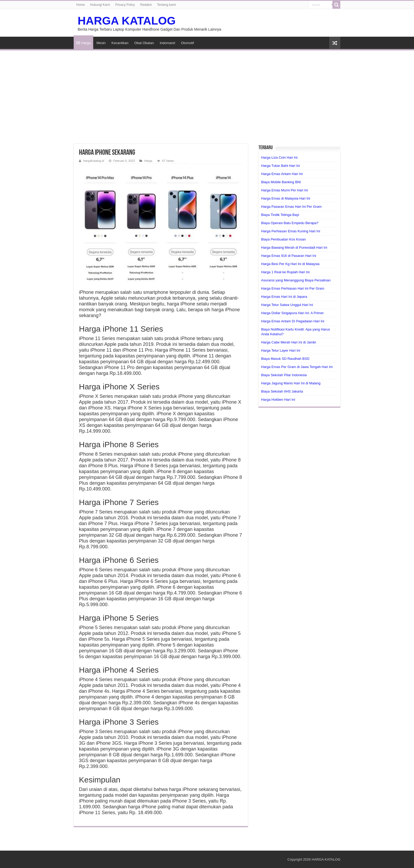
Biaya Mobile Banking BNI (281, 182)
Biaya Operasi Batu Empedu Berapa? (290, 223)
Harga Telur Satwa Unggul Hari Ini (287, 305)
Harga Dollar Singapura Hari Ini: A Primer (292, 313)
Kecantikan (120, 43)
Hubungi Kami (100, 5)
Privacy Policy (125, 5)
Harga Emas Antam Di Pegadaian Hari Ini (293, 321)
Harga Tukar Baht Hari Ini (281, 166)
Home (81, 5)
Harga (83, 43)
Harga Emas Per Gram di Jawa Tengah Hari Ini (297, 367)
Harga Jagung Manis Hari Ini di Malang (291, 383)
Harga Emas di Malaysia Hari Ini (286, 198)
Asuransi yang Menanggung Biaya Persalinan (296, 280)
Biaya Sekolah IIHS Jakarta (282, 391)
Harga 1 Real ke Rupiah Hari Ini (285, 272)
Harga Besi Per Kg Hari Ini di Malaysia (290, 264)
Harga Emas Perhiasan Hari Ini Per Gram (293, 288)
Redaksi (146, 5)
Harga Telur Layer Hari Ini (281, 350)
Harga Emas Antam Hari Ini (282, 174)
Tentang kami (166, 5)
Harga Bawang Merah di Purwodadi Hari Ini (294, 247)
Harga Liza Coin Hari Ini (279, 157)
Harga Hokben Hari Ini (278, 400)
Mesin (101, 43)
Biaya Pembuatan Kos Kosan (283, 239)
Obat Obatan (144, 43)
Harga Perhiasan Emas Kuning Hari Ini (291, 231)
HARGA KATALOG (127, 21)
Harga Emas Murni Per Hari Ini (284, 190)
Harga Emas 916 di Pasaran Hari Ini (289, 256)
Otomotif (187, 43)
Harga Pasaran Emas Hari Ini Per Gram (291, 207)
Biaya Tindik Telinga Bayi (280, 215)
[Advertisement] (207, 94)
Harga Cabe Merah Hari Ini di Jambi (288, 342)
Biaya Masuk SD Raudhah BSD (285, 359)
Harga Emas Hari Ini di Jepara (284, 297)
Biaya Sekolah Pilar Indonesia (284, 375)
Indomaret (168, 43)
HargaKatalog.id (94, 161)
